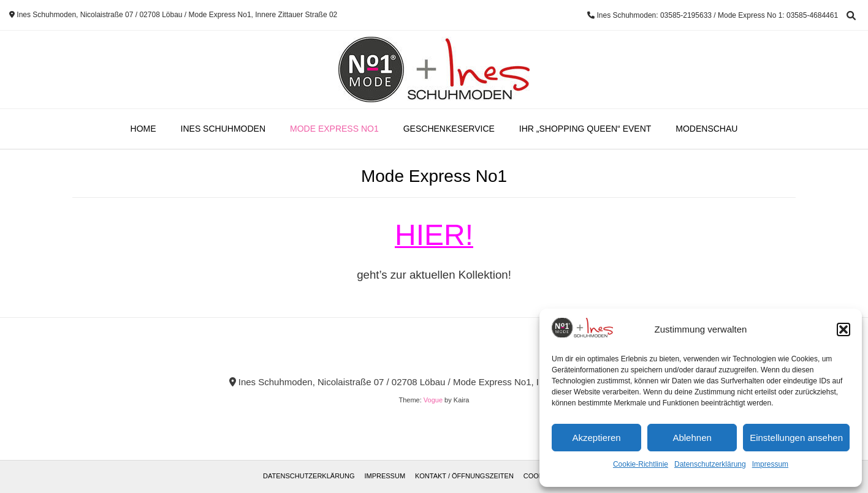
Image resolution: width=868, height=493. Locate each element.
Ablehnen (692, 438)
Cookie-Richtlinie (641, 464)
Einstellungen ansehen (796, 438)
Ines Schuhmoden (223, 129)
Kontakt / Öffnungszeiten (464, 476)
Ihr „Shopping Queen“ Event (585, 129)
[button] (843, 329)
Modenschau (706, 129)
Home (143, 129)
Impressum (770, 464)
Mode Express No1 (334, 129)
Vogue (433, 400)
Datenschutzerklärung (710, 464)
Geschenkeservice (449, 129)
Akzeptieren (596, 438)
